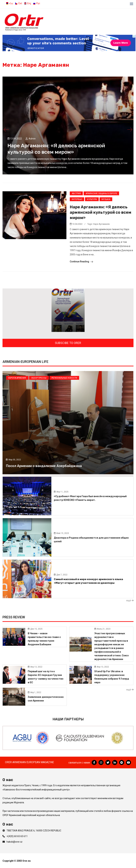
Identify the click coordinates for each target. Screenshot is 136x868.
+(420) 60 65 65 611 (17, 836)
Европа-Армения (17, 378)
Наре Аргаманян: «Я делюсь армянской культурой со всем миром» (101, 212)
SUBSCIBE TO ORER (68, 343)
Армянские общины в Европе (101, 193)
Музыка (106, 199)
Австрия (76, 193)
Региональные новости (64, 378)
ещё (130, 600)
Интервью (77, 199)
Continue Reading (81, 262)
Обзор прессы (39, 378)
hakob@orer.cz (14, 842)
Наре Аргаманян (101, 224)
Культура (92, 199)
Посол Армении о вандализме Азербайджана (44, 466)
